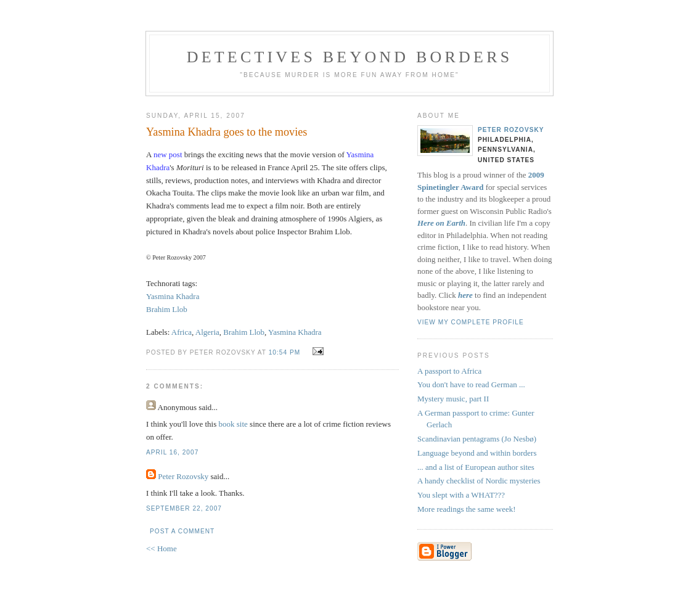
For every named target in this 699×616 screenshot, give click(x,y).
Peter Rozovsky (183, 476)
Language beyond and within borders (477, 453)
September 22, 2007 (184, 508)
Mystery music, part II (453, 399)
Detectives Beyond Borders (350, 57)
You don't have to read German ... (471, 384)
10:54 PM (284, 352)
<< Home (161, 548)
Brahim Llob (167, 309)
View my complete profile (471, 322)
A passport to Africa (449, 371)
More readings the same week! (467, 509)
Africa (182, 332)
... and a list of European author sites (476, 467)
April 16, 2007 (172, 452)
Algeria (207, 332)
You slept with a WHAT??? (461, 495)
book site (233, 424)
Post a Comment (182, 531)
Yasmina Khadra (173, 296)
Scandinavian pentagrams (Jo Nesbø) (477, 439)
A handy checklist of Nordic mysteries (479, 481)
